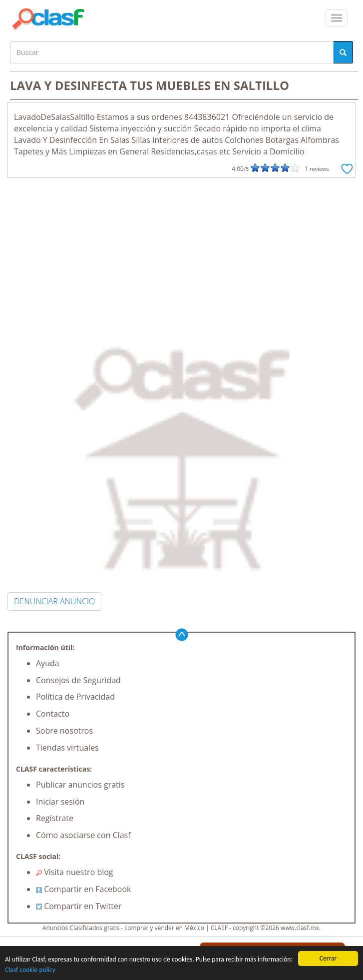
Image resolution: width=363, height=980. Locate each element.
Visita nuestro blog (75, 872)
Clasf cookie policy (30, 970)
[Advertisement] (181, 253)
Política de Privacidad (75, 697)
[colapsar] (337, 18)
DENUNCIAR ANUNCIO (54, 601)
